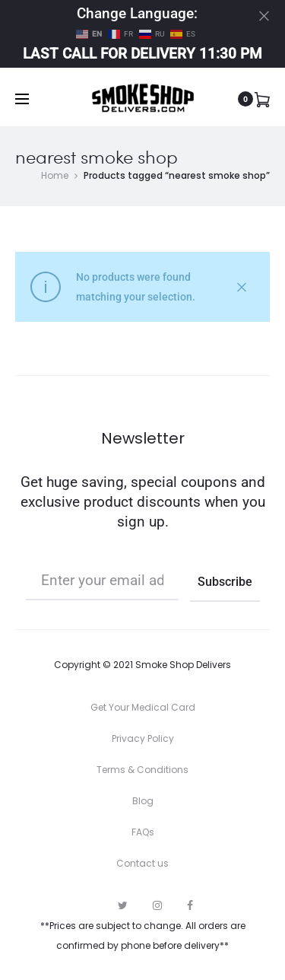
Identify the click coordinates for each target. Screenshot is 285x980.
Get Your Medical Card (143, 707)
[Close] (264, 16)
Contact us (142, 863)
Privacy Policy (143, 738)
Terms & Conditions (142, 770)
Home (55, 175)
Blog (143, 801)
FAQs (143, 832)
